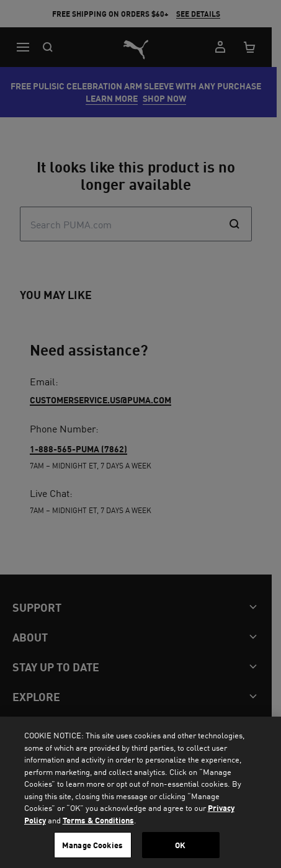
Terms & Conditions (98, 820)
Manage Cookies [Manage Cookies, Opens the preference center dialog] (92, 845)
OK (180, 845)
